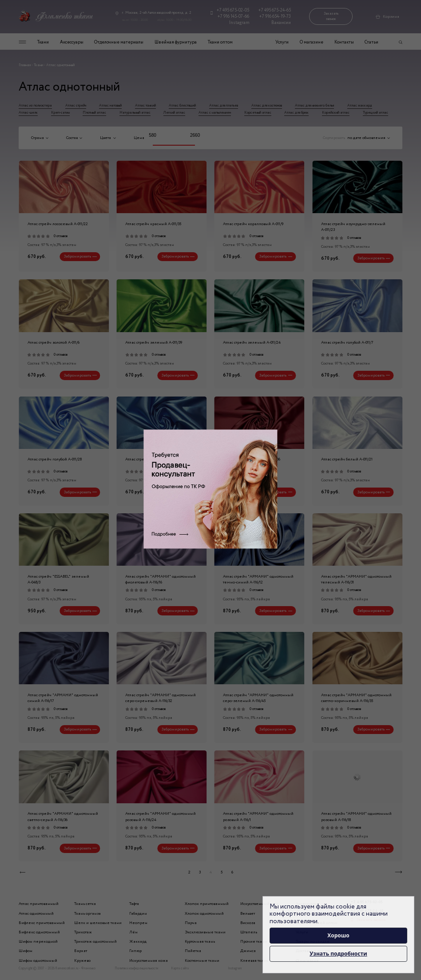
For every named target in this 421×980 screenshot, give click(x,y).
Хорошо (338, 935)
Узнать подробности (338, 954)
